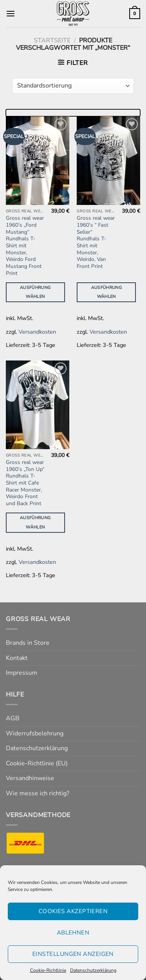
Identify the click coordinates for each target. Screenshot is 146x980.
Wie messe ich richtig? (38, 793)
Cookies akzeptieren (73, 911)
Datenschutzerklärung (93, 970)
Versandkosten (37, 332)
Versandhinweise (30, 778)
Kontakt (17, 658)
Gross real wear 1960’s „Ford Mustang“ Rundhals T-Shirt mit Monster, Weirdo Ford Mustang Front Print (25, 246)
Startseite (52, 40)
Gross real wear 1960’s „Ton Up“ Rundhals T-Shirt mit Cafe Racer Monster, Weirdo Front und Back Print (25, 483)
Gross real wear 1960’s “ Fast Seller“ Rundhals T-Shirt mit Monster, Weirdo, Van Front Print (96, 242)
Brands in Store (28, 643)
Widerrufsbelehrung (35, 733)
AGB (13, 718)
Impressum (22, 673)
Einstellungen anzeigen (73, 954)
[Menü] (11, 13)
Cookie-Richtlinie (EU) (37, 763)
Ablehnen (73, 933)
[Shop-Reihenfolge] (73, 86)
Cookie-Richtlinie (48, 970)
